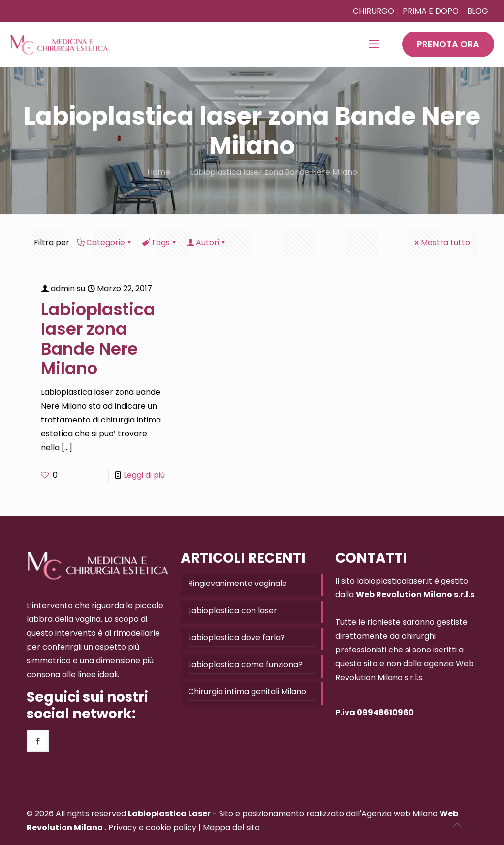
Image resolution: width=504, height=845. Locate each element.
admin (63, 288)
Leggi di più (144, 475)
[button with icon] (38, 741)
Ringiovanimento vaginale (237, 583)
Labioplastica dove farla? (236, 637)
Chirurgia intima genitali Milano (247, 692)
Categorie (105, 243)
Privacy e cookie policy (152, 828)
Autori (207, 243)
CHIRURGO (374, 11)
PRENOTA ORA (448, 44)
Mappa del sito (231, 828)
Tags (160, 243)
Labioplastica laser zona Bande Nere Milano (274, 172)
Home (159, 172)
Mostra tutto (441, 243)
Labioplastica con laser (233, 610)
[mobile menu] (374, 44)
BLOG (478, 11)
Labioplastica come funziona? (245, 665)
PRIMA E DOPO (431, 11)
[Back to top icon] (457, 825)
